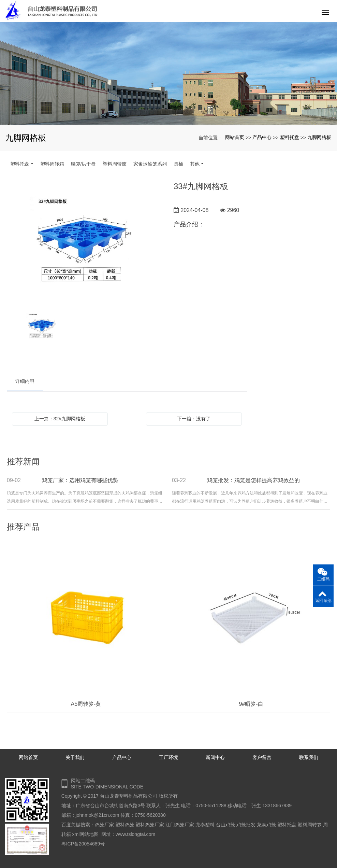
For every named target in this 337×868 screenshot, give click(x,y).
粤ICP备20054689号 (83, 844)
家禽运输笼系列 (150, 164)
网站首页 (235, 137)
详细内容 (25, 381)
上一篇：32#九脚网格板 (60, 419)
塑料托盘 (290, 137)
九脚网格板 (319, 137)
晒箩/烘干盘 (84, 164)
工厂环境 (168, 757)
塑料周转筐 (115, 164)
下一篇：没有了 (194, 419)
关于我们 (75, 757)
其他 (195, 164)
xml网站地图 (86, 834)
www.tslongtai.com (135, 834)
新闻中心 (215, 757)
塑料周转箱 (52, 164)
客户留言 (262, 757)
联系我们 (309, 757)
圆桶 (178, 164)
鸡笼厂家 (104, 825)
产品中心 (262, 137)
